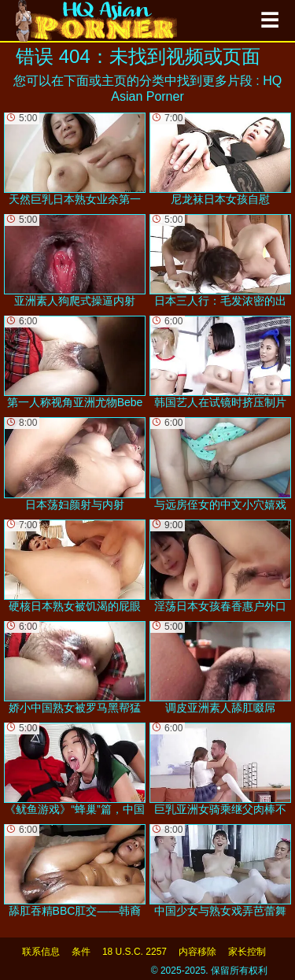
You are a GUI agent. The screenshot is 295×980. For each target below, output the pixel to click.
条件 (81, 952)
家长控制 (247, 952)
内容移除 (197, 952)
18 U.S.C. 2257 (135, 952)
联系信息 (41, 952)
